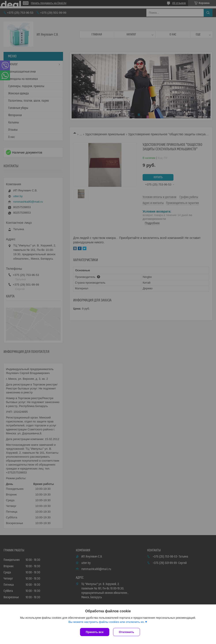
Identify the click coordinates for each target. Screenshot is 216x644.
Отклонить (127, 632)
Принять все (95, 632)
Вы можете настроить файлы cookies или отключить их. (106, 622)
